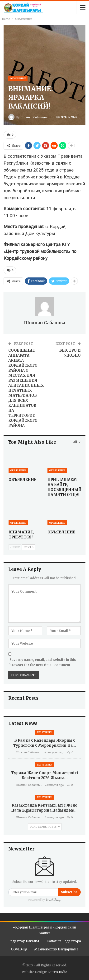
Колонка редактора (64, 941)
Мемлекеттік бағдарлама (56, 949)
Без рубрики (45, 732)
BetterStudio (57, 972)
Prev (15, 547)
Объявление (18, 78)
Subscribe (69, 892)
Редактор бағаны (24, 941)
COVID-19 (19, 949)
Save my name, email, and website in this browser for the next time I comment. (43, 662)
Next (29, 547)
